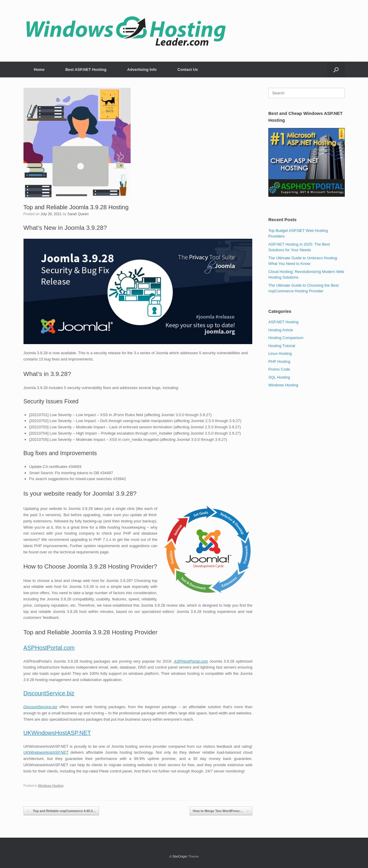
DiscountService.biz (49, 693)
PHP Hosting (279, 362)
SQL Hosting (279, 377)
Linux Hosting (280, 353)
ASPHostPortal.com (49, 648)
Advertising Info (142, 70)
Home (39, 70)
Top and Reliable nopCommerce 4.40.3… (61, 811)
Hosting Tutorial (282, 346)
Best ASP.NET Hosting (86, 70)
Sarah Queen (78, 214)
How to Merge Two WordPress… (221, 811)
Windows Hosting (51, 786)
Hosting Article (281, 330)
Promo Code (279, 369)
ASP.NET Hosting (283, 322)
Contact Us (188, 70)
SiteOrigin (180, 856)
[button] (336, 70)
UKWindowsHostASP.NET (57, 733)
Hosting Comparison (286, 338)
